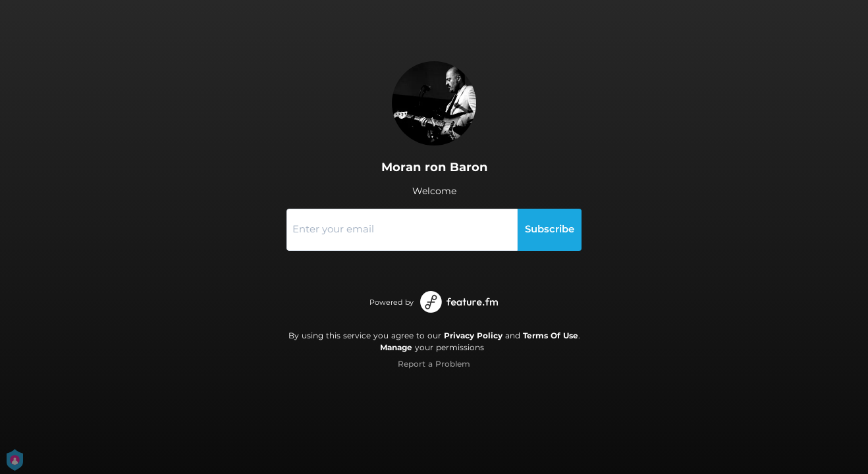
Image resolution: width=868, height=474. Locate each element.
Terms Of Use (551, 335)
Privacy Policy (473, 335)
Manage (396, 347)
